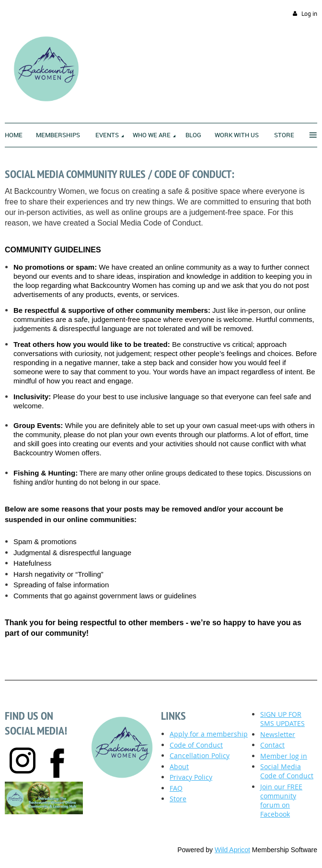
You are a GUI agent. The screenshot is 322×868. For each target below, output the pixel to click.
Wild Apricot (232, 850)
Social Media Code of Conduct (287, 771)
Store (178, 799)
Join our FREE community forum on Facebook (281, 800)
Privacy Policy (191, 777)
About (179, 767)
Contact (272, 745)
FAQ (176, 788)
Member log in (284, 756)
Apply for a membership (209, 734)
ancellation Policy (200, 755)
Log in (309, 14)
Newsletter (278, 734)
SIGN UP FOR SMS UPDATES (282, 719)
